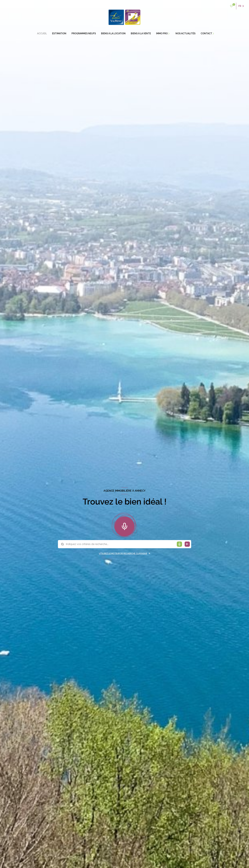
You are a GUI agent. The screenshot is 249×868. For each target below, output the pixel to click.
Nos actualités (185, 33)
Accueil (42, 33)
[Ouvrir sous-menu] (171, 33)
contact (206, 33)
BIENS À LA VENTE (141, 33)
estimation (59, 33)
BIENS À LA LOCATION (113, 33)
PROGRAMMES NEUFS (84, 33)
